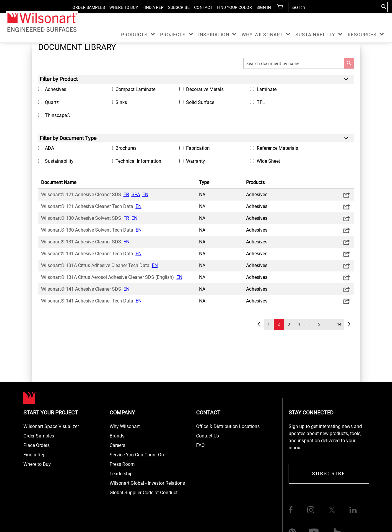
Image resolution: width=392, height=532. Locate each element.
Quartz (52, 102)
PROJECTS (173, 35)
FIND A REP (153, 7)
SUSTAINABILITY (315, 35)
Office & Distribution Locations (228, 426)
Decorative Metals (205, 89)
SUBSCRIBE (179, 7)
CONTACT (203, 7)
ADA (49, 148)
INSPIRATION (214, 35)
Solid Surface (200, 102)
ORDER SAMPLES (89, 7)
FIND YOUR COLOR (234, 7)
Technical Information (138, 161)
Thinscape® (58, 115)
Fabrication (198, 148)
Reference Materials (277, 148)
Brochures (126, 148)
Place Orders (36, 445)
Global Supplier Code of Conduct (144, 493)
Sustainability (59, 161)
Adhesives (56, 89)
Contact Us (208, 436)
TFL (261, 102)
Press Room (122, 464)
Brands (117, 436)
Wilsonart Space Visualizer (51, 426)
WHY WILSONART (262, 35)
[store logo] (42, 22)
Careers (117, 445)
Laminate (267, 89)
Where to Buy (37, 464)
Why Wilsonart (125, 426)
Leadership (121, 474)
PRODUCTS (134, 35)
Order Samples (39, 436)
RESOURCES (362, 35)
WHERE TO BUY (124, 7)
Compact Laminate (135, 89)
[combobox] (338, 7)
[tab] (196, 79)
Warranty (196, 161)
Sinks (121, 102)
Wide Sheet (268, 161)
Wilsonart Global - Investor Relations (147, 483)
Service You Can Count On (137, 455)
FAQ (200, 445)
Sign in (264, 7)
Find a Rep (34, 455)
